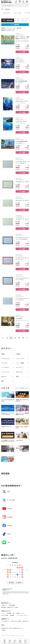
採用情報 (12, 615)
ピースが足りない (5, 621)
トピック (3, 613)
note (3, 625)
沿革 (13, 613)
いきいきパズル (6, 13)
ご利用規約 (3, 630)
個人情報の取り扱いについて (18, 628)
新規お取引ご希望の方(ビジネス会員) (10, 607)
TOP (2, 9)
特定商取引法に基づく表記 (6, 628)
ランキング (22, 20)
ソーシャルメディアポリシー (22, 615)
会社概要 (9, 613)
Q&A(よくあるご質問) (16, 621)
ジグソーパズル (17, 13)
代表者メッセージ (20, 613)
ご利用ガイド (4, 605)
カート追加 (22, 52)
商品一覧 (8, 9)
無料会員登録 (12, 605)
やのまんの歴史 (5, 615)
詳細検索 (15, 25)
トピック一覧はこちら (21, 388)
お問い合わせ (25, 621)
